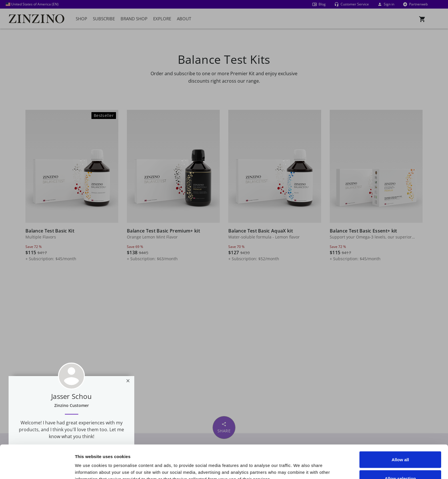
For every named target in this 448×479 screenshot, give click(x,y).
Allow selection (400, 445)
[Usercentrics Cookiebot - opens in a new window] (37, 468)
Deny (400, 464)
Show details (323, 464)
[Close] (128, 381)
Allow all (400, 426)
